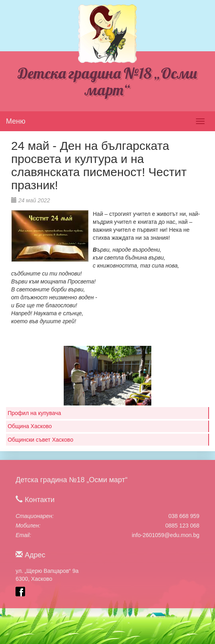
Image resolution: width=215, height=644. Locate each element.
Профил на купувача (34, 413)
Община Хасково (30, 426)
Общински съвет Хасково (40, 440)
